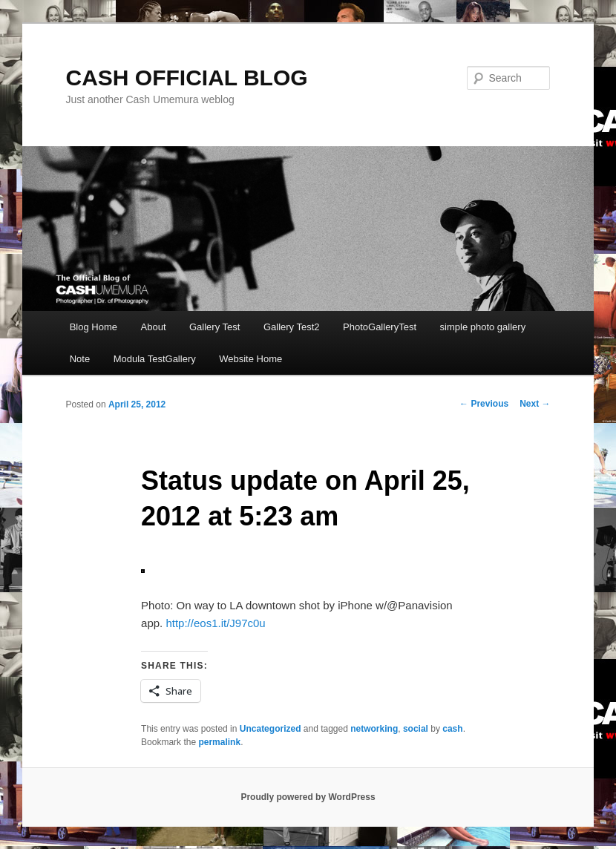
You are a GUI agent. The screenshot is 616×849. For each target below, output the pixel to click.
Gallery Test (214, 327)
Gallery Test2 (292, 327)
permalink (219, 742)
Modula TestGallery (155, 359)
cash (452, 729)
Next (535, 404)
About (154, 327)
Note (80, 359)
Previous (484, 404)
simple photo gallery (483, 327)
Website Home (250, 359)
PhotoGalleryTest (380, 327)
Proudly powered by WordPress (308, 797)
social (416, 729)
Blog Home (94, 327)
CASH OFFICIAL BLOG (187, 78)
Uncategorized (271, 729)
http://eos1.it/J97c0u (215, 623)
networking (374, 729)
